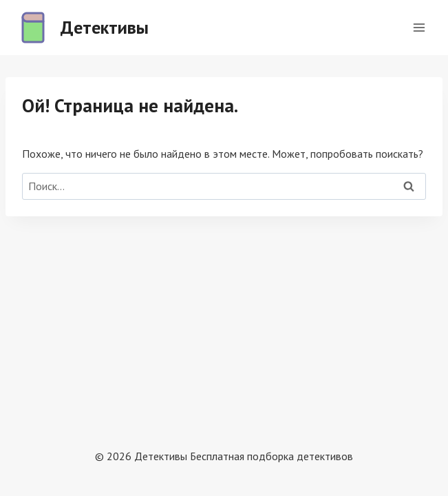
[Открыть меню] (419, 27)
